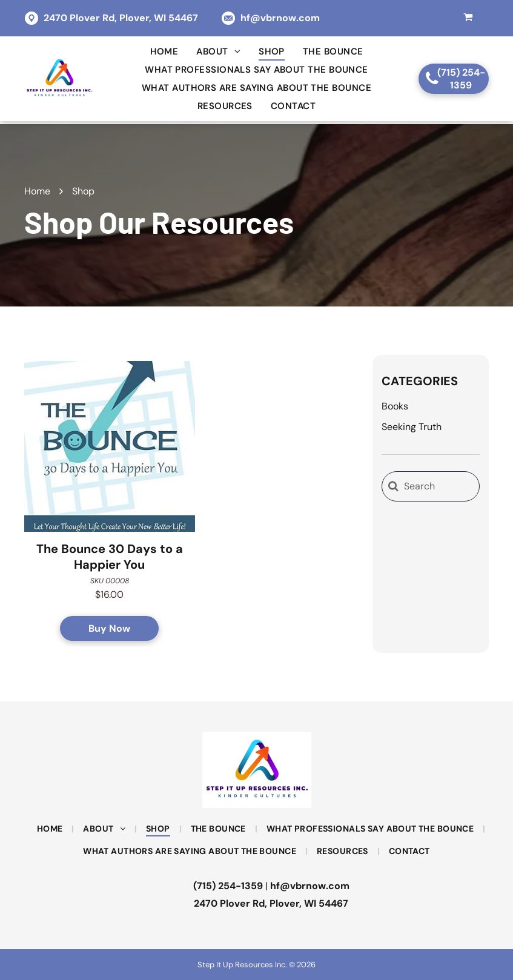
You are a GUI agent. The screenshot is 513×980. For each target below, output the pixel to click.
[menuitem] (164, 51)
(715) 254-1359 (228, 886)
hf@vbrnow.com (280, 18)
